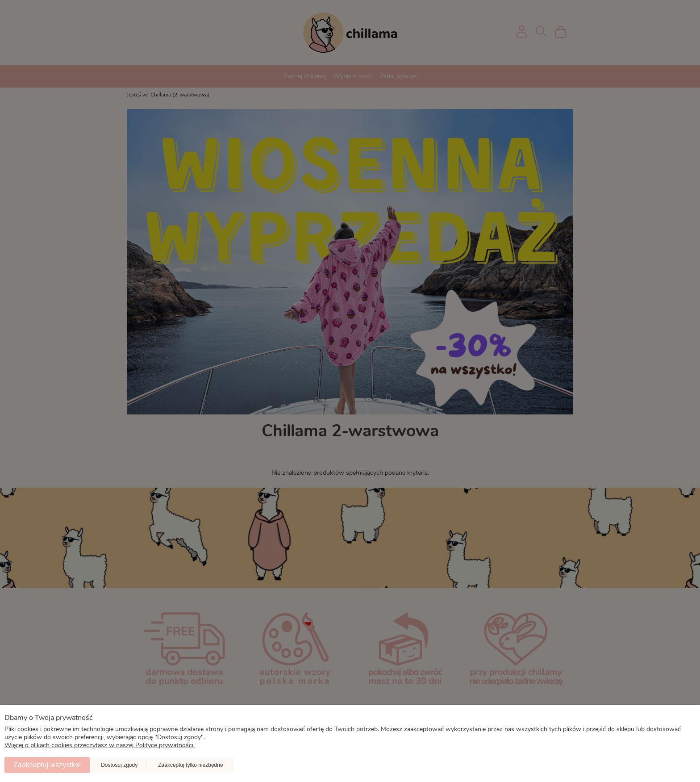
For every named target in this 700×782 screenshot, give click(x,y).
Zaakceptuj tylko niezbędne (190, 765)
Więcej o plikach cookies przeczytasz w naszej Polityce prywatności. (100, 746)
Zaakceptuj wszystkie (47, 765)
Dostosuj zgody (119, 765)
